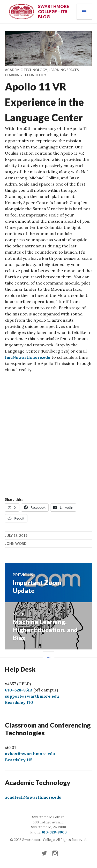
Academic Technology (26, 70)
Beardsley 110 (19, 702)
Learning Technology (26, 75)
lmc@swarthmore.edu (28, 357)
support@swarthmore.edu (32, 696)
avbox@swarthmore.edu (30, 754)
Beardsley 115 (19, 760)
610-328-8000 (54, 832)
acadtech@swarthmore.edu (33, 797)
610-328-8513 (19, 690)
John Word (16, 544)
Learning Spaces (64, 70)
